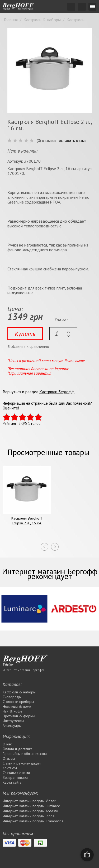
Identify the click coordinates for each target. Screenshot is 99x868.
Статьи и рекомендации (22, 763)
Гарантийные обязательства (25, 754)
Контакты (10, 768)
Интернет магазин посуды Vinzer (29, 801)
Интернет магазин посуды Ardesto (30, 811)
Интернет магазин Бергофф (23, 670)
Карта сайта (12, 782)
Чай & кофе (13, 711)
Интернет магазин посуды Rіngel (29, 816)
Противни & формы (19, 716)
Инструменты (13, 721)
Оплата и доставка (18, 749)
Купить (25, 334)
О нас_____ (11, 744)
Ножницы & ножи (17, 706)
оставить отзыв (73, 141)
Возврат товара (15, 778)
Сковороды (12, 697)
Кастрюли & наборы (19, 692)
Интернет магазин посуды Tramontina (33, 821)
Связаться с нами (16, 773)
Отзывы (9, 758)
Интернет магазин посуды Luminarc (31, 806)
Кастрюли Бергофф (57, 392)
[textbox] (63, 334)
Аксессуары (12, 726)
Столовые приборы (18, 702)
